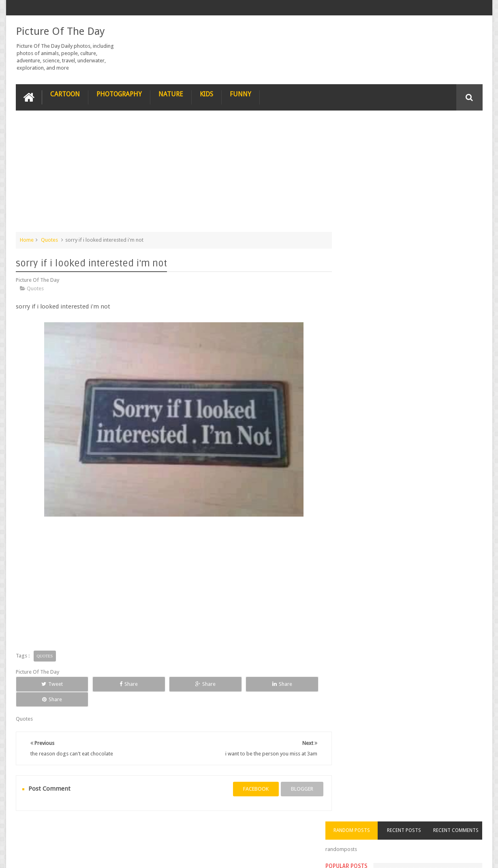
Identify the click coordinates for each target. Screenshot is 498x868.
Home (27, 239)
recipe (31, 831)
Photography (119, 94)
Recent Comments (459, 127)
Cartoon (65, 94)
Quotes (49, 239)
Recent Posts (412, 127)
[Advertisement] (170, 175)
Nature (171, 94)
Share (107, 684)
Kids (206, 94)
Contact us (462, 831)
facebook (248, 773)
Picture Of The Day (60, 31)
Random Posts (365, 127)
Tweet (45, 684)
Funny (240, 94)
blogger (294, 773)
